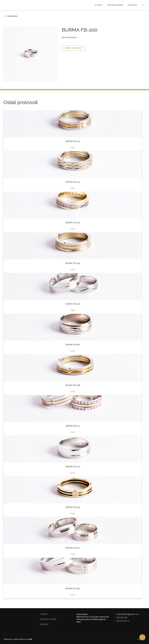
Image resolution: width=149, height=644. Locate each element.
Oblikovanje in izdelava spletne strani (18, 639)
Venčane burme (115, 5)
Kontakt (133, 5)
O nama (99, 5)
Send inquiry (74, 48)
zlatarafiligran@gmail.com (126, 614)
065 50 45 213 (121, 621)
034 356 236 (120, 618)
